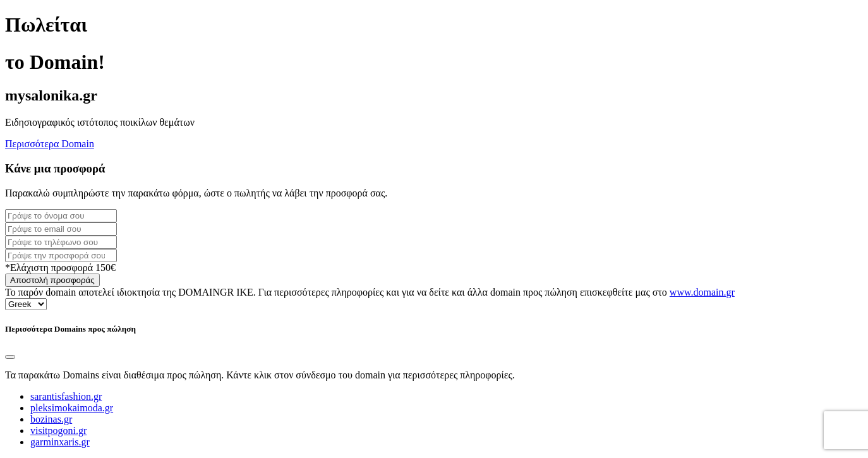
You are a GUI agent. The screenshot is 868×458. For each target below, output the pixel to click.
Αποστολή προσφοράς (52, 280)
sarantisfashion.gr (66, 396)
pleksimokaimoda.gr (72, 408)
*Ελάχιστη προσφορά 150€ (60, 268)
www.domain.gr (702, 292)
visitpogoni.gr (58, 431)
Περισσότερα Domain (50, 144)
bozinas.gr (51, 419)
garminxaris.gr (60, 442)
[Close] (10, 357)
